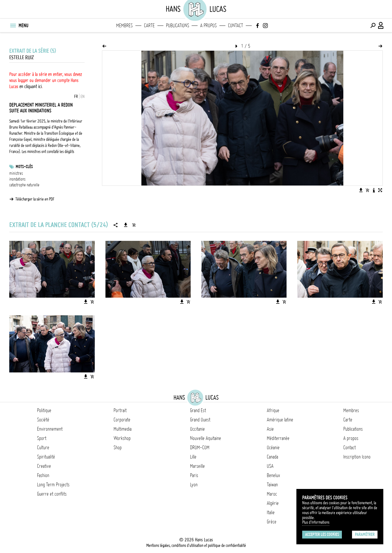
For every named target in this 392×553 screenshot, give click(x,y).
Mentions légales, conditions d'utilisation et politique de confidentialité (196, 545)
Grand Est (198, 410)
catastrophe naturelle (24, 185)
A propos (208, 26)
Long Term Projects (53, 485)
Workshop (122, 438)
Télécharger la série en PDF (35, 199)
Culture (43, 448)
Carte (149, 26)
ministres (16, 173)
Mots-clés (24, 167)
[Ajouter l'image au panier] (367, 190)
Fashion (43, 475)
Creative (44, 466)
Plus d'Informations (316, 522)
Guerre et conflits (52, 494)
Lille (193, 457)
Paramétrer (365, 534)
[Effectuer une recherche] (373, 26)
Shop (118, 448)
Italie (271, 512)
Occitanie (197, 429)
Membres (124, 26)
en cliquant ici (31, 86)
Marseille (197, 466)
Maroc (272, 494)
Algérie (273, 503)
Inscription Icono (357, 457)
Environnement (50, 429)
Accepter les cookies (322, 534)
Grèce (272, 522)
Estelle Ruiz (22, 58)
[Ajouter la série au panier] (134, 225)
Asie (270, 429)
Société (43, 420)
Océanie (273, 448)
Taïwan (272, 485)
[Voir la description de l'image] (374, 190)
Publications (178, 26)
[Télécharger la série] (126, 225)
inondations (17, 179)
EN (83, 97)
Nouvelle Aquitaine (206, 438)
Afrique (273, 410)
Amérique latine (280, 420)
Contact (236, 26)
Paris (194, 475)
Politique (44, 410)
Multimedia (123, 429)
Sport (42, 438)
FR (76, 97)
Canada (272, 457)
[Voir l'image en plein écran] (380, 190)
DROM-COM (200, 448)
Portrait (120, 410)
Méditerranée (278, 438)
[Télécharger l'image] (361, 190)
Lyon (194, 485)
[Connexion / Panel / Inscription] (381, 26)
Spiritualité (46, 457)
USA (270, 466)
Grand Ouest (200, 420)
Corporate (122, 420)
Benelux (273, 475)
